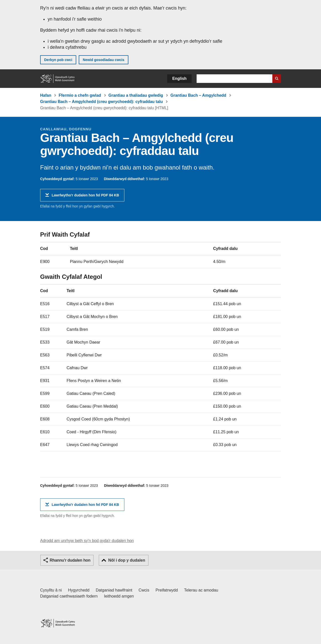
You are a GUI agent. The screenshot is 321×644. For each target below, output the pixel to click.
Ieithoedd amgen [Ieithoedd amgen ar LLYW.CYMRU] (119, 596)
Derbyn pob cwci (58, 60)
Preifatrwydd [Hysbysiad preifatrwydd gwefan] (167, 590)
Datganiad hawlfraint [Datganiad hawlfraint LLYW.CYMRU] (114, 590)
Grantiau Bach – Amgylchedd (198, 95)
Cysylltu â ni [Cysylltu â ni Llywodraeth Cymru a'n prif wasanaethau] (51, 590)
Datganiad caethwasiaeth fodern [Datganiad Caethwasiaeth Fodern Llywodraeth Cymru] (69, 596)
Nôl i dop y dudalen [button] (127, 560)
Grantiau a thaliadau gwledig (136, 95)
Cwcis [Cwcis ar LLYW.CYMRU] (144, 590)
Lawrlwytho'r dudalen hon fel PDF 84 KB (85, 197)
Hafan (46, 95)
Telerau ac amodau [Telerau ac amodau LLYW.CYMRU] (201, 590)
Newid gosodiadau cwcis (104, 60)
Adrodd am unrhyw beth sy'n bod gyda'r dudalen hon (87, 541)
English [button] (179, 78)
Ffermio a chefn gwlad (80, 95)
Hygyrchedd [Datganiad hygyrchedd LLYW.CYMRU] (79, 590)
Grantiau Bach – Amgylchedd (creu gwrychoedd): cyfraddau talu (101, 102)
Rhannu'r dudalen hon (70, 560)
